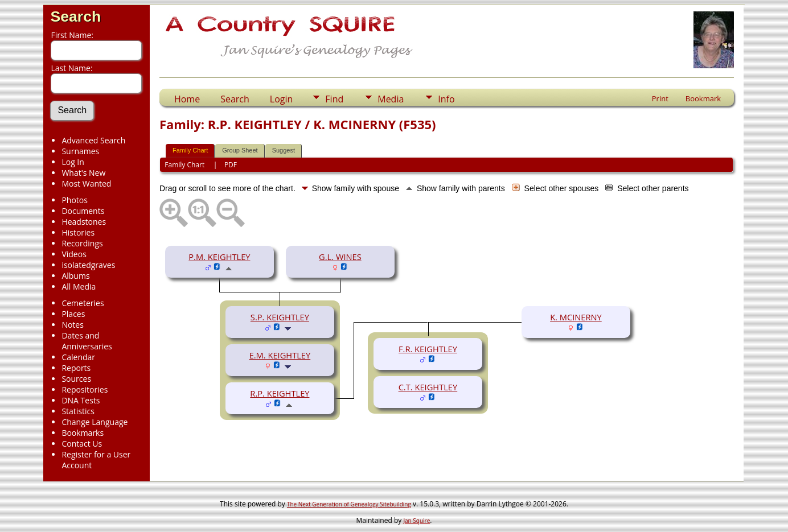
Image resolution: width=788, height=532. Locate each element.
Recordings (82, 243)
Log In (73, 162)
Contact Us (82, 444)
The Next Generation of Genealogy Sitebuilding (349, 504)
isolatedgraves (88, 265)
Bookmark (703, 98)
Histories (78, 232)
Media (391, 99)
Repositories (85, 389)
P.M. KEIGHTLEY (219, 257)
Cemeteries (83, 303)
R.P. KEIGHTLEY (280, 393)
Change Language (95, 422)
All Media (79, 286)
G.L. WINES (340, 257)
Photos (75, 200)
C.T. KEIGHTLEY (428, 387)
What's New (83, 173)
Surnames (80, 151)
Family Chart (190, 150)
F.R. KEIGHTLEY (428, 349)
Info (446, 99)
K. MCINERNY (576, 317)
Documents (83, 211)
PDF (231, 165)
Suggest (284, 150)
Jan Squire (416, 521)
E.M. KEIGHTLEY (280, 355)
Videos (74, 254)
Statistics (78, 411)
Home (187, 99)
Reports (76, 368)
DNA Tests (81, 400)
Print (660, 98)
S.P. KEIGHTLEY (280, 317)
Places (73, 314)
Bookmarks (83, 433)
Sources (76, 379)
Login (282, 99)
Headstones (84, 222)
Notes (73, 325)
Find (334, 99)
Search (75, 17)
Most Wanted (86, 183)
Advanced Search (93, 140)
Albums (75, 276)
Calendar (78, 357)
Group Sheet (240, 150)
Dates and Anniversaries (87, 341)
